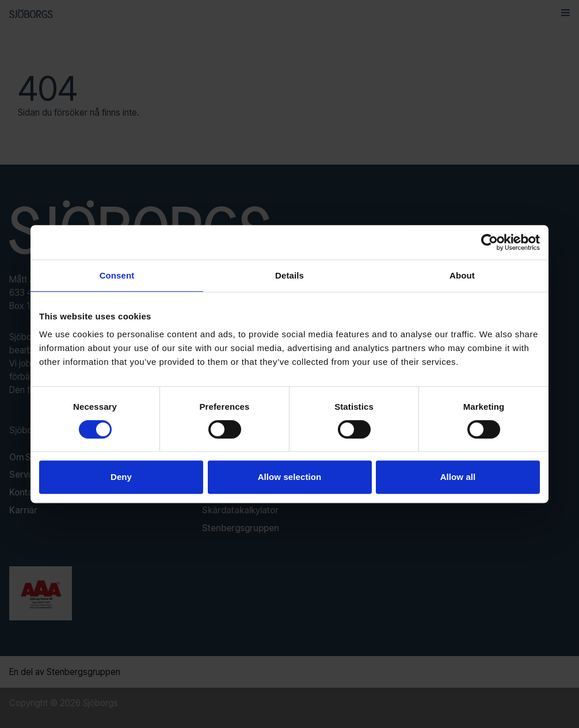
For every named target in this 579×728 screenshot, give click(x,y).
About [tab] (462, 275)
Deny (121, 477)
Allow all (458, 477)
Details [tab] (289, 275)
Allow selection (290, 477)
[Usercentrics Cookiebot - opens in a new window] (490, 242)
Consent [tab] (117, 275)
